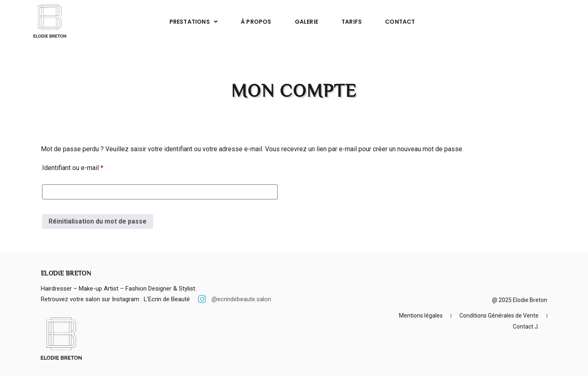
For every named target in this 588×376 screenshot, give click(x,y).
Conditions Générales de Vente (499, 316)
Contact (400, 22)
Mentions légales (421, 316)
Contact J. (526, 327)
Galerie (306, 22)
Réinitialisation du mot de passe (98, 221)
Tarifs (352, 22)
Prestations (194, 22)
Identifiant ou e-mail (88, 167)
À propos (256, 22)
